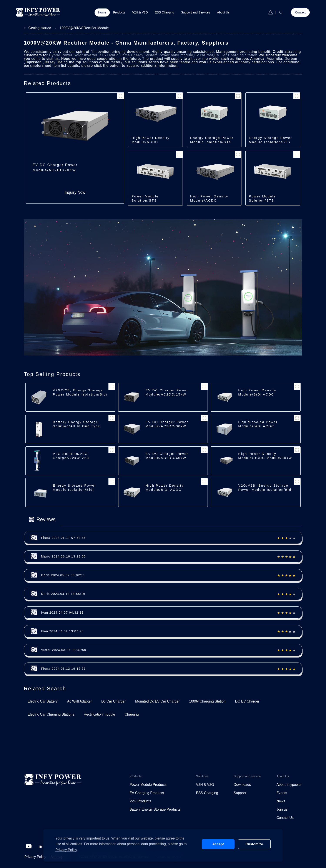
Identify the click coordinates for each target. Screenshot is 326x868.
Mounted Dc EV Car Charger (157, 701)
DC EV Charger (247, 701)
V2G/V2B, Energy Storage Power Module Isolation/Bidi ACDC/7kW (80, 394)
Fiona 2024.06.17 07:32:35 (63, 538)
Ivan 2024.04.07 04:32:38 (62, 613)
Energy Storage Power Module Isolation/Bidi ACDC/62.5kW (74, 490)
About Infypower (289, 785)
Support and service (247, 776)
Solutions (202, 776)
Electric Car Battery (43, 701)
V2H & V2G (140, 12)
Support (240, 793)
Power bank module (176, 55)
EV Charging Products (147, 793)
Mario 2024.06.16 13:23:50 (63, 556)
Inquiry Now (75, 192)
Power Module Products (148, 785)
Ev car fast (204, 55)
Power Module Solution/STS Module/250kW (263, 200)
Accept (218, 844)
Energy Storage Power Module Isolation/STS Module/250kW (270, 142)
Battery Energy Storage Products (155, 809)
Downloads (242, 785)
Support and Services (196, 12)
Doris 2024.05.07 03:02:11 (63, 575)
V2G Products (140, 801)
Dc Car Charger (113, 701)
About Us (223, 12)
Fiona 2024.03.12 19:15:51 (63, 669)
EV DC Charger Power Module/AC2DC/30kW (167, 424)
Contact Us (285, 818)
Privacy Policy (35, 857)
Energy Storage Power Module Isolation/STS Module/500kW (212, 142)
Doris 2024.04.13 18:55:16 (63, 594)
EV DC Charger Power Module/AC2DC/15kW (167, 392)
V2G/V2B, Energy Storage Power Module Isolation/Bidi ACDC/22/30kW (265, 490)
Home (102, 12)
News (281, 801)
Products (119, 12)
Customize (254, 844)
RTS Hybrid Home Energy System (128, 55)
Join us (282, 809)
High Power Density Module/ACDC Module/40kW (209, 200)
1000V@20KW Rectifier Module (84, 28)
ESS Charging (164, 12)
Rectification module (99, 714)
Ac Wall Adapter (79, 701)
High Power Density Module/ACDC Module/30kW (151, 142)
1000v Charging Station (207, 701)
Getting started (40, 28)
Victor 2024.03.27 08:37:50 (64, 650)
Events (282, 793)
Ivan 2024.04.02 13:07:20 (62, 631)
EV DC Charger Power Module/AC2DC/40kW (167, 456)
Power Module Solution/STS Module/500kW (146, 200)
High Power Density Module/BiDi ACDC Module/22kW (165, 490)
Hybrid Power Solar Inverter (73, 55)
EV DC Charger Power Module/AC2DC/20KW (55, 168)
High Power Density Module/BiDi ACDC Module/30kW (257, 394)
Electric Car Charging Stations (51, 714)
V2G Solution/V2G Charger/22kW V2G (71, 456)
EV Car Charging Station (236, 55)
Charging (132, 714)
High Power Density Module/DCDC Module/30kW (265, 456)
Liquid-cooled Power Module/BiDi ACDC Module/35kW (258, 426)
